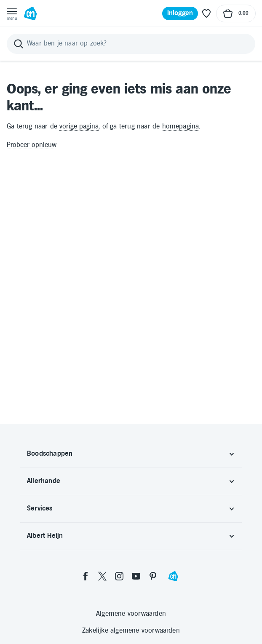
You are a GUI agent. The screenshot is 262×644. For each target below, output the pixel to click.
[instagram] (119, 576)
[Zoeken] (131, 44)
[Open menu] (12, 13)
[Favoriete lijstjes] (206, 13)
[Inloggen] (180, 13)
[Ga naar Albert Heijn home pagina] (30, 13)
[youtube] (136, 576)
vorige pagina (79, 127)
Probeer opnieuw (32, 145)
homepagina (181, 127)
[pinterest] (153, 576)
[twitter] (102, 576)
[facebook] (86, 576)
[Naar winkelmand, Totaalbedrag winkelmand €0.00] (236, 13)
